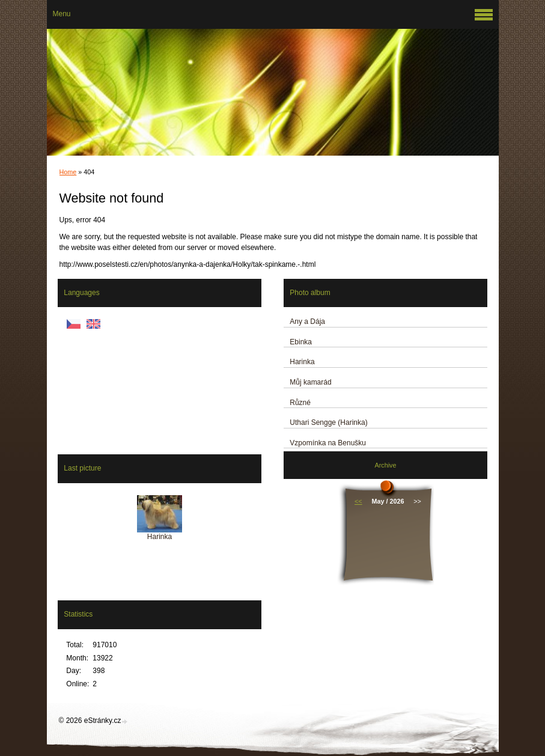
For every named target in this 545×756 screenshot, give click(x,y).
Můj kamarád (310, 382)
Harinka (302, 362)
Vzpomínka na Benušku (328, 443)
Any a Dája (307, 322)
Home (68, 172)
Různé (300, 403)
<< (358, 501)
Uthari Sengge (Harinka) (328, 422)
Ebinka (301, 342)
